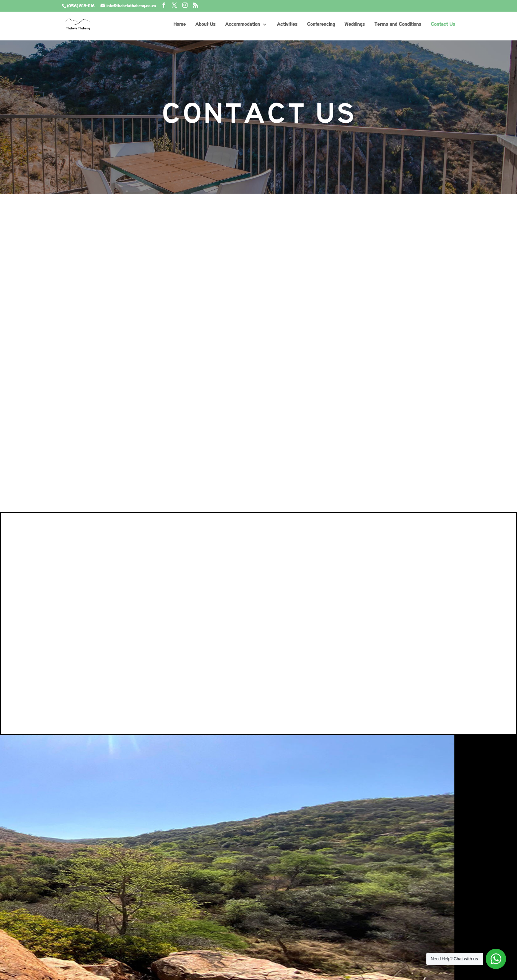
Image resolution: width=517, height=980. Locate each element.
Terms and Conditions (398, 24)
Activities (287, 24)
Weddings (355, 24)
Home (179, 24)
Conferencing (321, 24)
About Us (205, 24)
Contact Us (443, 24)
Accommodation (242, 24)
